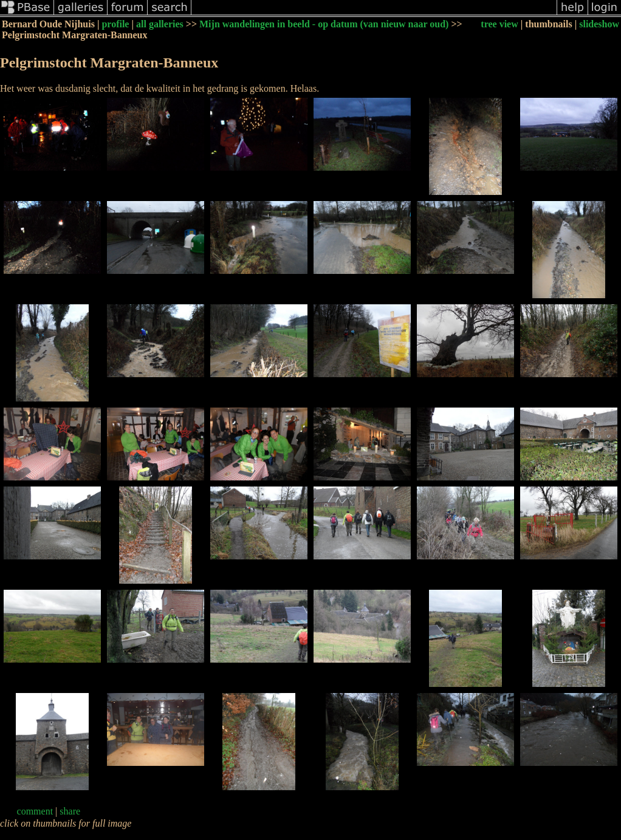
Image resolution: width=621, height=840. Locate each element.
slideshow (599, 24)
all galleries (160, 24)
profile (115, 24)
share (70, 811)
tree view (499, 24)
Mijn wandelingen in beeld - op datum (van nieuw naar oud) (324, 24)
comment (35, 811)
